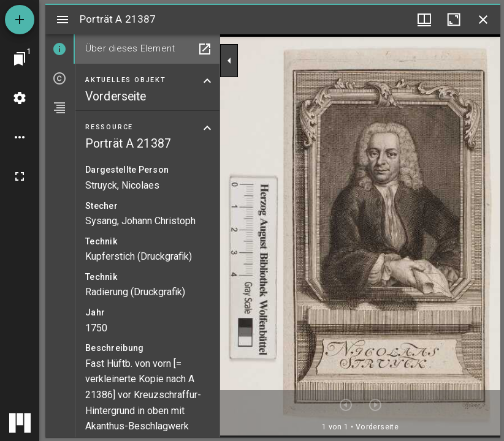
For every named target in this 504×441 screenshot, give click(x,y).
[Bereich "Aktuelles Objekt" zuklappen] (207, 81)
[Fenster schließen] (483, 20)
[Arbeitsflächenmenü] (20, 98)
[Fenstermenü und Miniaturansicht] (424, 20)
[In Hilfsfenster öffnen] (205, 49)
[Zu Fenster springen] (20, 59)
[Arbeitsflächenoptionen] (20, 137)
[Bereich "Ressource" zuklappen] (207, 128)
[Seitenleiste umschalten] (63, 20)
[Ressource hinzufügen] (20, 20)
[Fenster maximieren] (454, 20)
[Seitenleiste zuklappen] (229, 61)
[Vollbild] (20, 176)
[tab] (60, 49)
